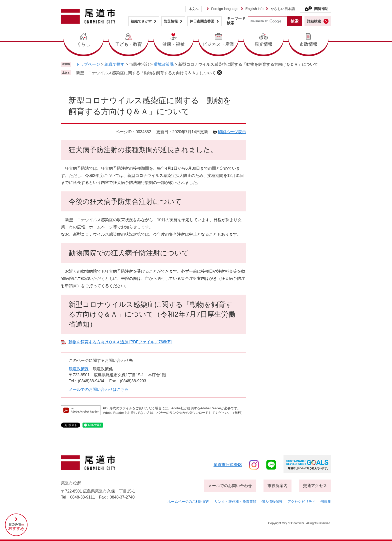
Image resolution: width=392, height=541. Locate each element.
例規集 (326, 502)
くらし (83, 44)
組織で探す (114, 64)
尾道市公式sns (228, 465)
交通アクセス (315, 486)
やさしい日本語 (283, 9)
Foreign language (225, 9)
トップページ (88, 64)
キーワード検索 (236, 21)
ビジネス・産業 (218, 44)
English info (254, 9)
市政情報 (308, 44)
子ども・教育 (128, 44)
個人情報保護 (272, 502)
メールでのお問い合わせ (230, 486)
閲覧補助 (321, 9)
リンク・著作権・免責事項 (235, 502)
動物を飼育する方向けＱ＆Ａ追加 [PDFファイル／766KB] (120, 342)
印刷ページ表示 (232, 132)
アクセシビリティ (301, 502)
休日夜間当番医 (202, 21)
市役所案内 (277, 486)
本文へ (194, 9)
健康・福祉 (173, 44)
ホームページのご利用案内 (188, 502)
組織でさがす (141, 21)
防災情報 (171, 21)
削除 (219, 72)
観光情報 (263, 44)
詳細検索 (314, 21)
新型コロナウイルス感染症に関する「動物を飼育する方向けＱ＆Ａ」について (146, 73)
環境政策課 (164, 64)
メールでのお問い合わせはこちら (99, 389)
